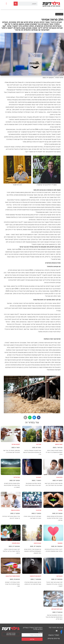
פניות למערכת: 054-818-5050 (11, 634)
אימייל (40, 632)
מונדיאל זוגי (17, 477)
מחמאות (60, 543)
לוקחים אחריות (16, 444)
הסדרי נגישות (54, 635)
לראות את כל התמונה (35, 576)
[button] (6, 4)
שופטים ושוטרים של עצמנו (13, 576)
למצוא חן (39, 477)
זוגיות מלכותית (16, 543)
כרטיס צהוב (59, 477)
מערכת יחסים (37, 543)
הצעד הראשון (59, 444)
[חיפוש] (16, 4)
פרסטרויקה (59, 576)
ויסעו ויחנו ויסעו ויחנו (57, 609)
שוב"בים (39, 444)
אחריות (60, 510)
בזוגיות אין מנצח (15, 510)
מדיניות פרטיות (54, 638)
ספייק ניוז (38, 510)
